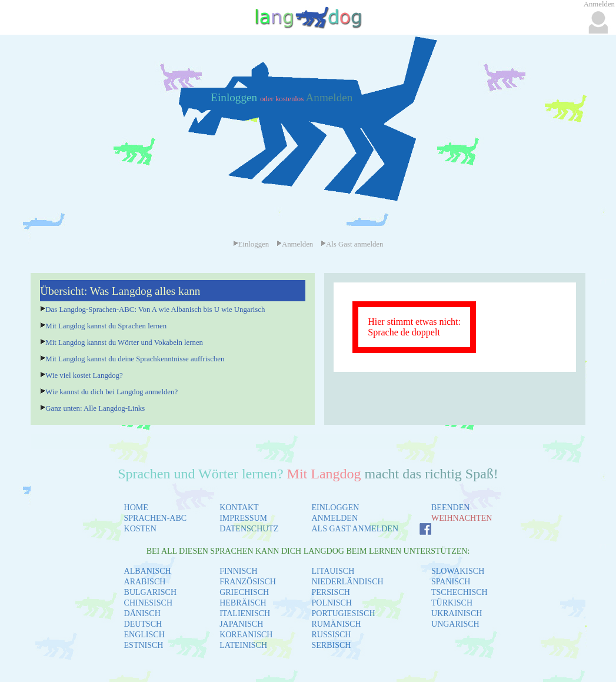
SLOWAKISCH (458, 571)
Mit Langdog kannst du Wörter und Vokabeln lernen (124, 342)
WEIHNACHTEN (462, 518)
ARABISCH (145, 582)
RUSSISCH (331, 635)
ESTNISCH (144, 645)
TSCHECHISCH (459, 592)
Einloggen (235, 97)
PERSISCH (330, 592)
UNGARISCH (455, 624)
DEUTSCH (143, 624)
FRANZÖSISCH (248, 582)
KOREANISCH (246, 635)
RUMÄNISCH (336, 624)
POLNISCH (331, 603)
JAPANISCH (241, 624)
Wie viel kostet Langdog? (84, 375)
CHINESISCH (148, 603)
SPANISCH (451, 582)
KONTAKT (239, 508)
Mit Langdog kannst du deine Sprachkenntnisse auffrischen (135, 359)
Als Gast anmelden (352, 244)
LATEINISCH (243, 645)
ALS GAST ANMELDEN (355, 529)
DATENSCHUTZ (249, 529)
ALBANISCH (148, 571)
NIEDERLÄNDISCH (347, 582)
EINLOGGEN (335, 508)
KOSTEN (140, 529)
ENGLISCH (144, 635)
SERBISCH (331, 645)
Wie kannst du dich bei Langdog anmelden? (111, 392)
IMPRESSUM (243, 518)
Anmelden (329, 97)
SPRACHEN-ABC (156, 518)
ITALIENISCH (245, 613)
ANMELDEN (334, 518)
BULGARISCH (150, 592)
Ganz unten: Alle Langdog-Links (95, 408)
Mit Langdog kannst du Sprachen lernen (106, 326)
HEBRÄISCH (243, 603)
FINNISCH (239, 571)
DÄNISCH (142, 613)
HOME (136, 508)
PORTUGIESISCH (343, 613)
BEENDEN (450, 508)
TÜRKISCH (452, 603)
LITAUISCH (333, 571)
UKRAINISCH (457, 613)
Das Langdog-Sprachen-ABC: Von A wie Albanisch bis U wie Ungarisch (155, 310)
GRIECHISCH (244, 592)
